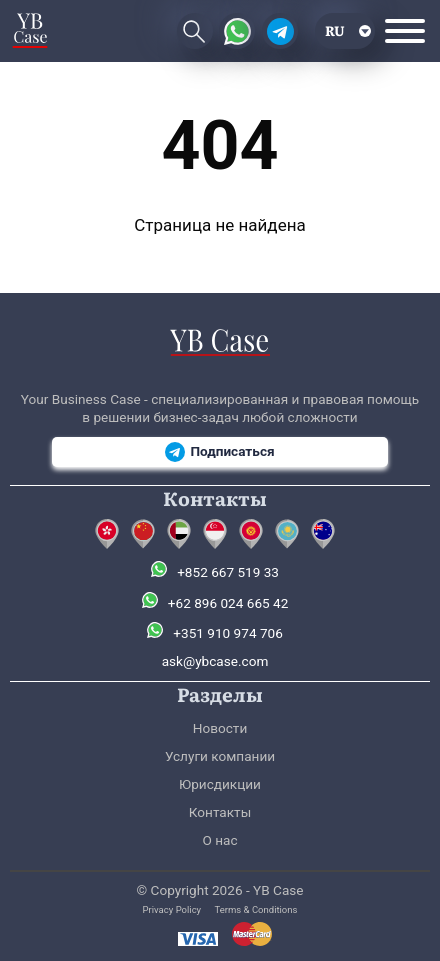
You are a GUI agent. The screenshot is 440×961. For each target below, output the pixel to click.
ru (335, 30)
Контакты (220, 812)
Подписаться (219, 452)
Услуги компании (220, 756)
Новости (220, 728)
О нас (219, 840)
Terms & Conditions (256, 909)
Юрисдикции (220, 784)
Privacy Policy (172, 909)
